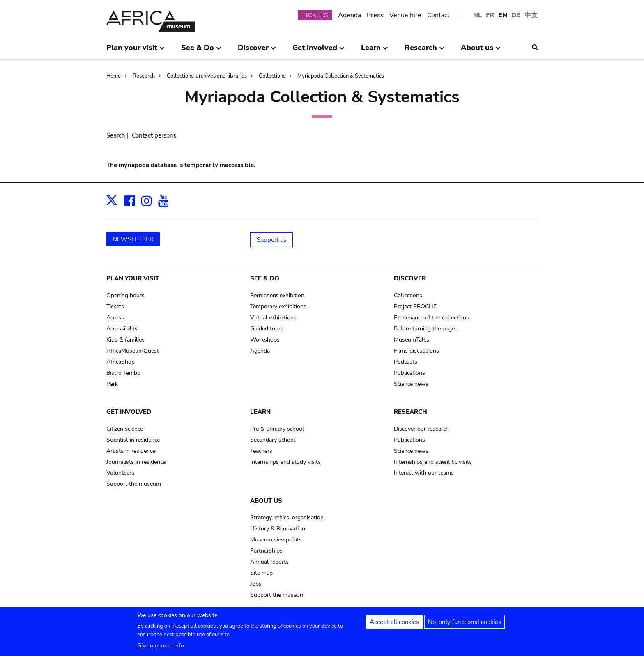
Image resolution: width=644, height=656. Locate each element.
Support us (271, 240)
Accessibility (122, 329)
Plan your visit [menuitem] (136, 51)
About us (266, 501)
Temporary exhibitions (278, 306)
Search (116, 135)
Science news (411, 384)
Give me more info (161, 650)
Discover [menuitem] (257, 51)
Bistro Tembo (123, 373)
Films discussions (416, 351)
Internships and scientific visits (433, 462)
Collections (272, 76)
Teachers (261, 451)
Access (115, 318)
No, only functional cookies (465, 626)
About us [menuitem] (481, 51)
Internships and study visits (285, 462)
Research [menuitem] (424, 51)
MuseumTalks (412, 340)
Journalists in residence (136, 462)
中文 (531, 15)
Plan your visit (133, 278)
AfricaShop (121, 362)
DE (516, 15)
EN (503, 15)
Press (375, 15)
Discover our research (421, 429)
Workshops (265, 340)
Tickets (115, 306)
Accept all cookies (394, 626)
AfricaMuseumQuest (133, 351)
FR (490, 15)
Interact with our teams (424, 473)
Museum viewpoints (276, 540)
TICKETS (315, 15)
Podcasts (406, 362)
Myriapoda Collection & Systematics (341, 76)
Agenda (350, 15)
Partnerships (266, 551)
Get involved (129, 412)
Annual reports (269, 562)
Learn (260, 412)
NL (477, 15)
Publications (409, 373)
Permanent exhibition (277, 295)
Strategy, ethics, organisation (287, 517)
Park (112, 384)
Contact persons (154, 135)
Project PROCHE (415, 306)
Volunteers (120, 473)
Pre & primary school (277, 429)
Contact (438, 15)
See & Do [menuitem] (201, 51)
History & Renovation (278, 529)
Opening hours (125, 295)
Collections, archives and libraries (207, 76)
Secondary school (273, 440)
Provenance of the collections (431, 318)
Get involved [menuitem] (319, 51)
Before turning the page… (426, 329)
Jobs (256, 584)
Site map (261, 573)
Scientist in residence (133, 440)
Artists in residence (131, 451)
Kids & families (125, 340)
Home (114, 76)
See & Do (265, 278)
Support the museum (134, 484)
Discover (410, 278)
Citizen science (125, 429)
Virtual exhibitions (273, 318)
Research (144, 76)
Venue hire (405, 15)
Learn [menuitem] (375, 51)
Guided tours (267, 329)
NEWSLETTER (133, 239)
